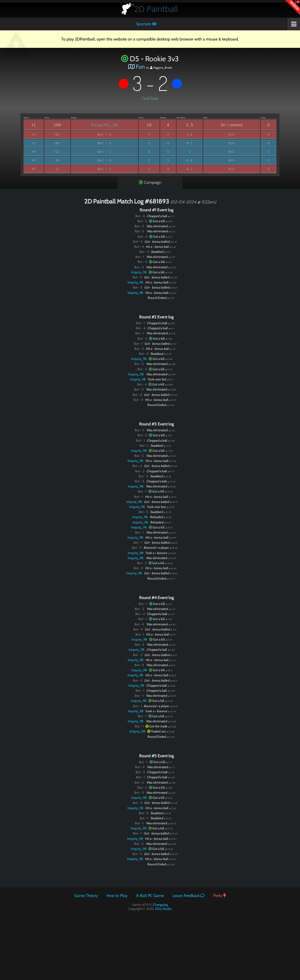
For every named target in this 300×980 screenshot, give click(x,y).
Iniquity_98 (104, 125)
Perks (220, 896)
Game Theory (86, 896)
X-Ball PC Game (150, 896)
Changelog (160, 905)
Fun (140, 67)
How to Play (117, 896)
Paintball (156, 9)
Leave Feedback (189, 896)
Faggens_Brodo (161, 68)
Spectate (146, 24)
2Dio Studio (163, 909)
